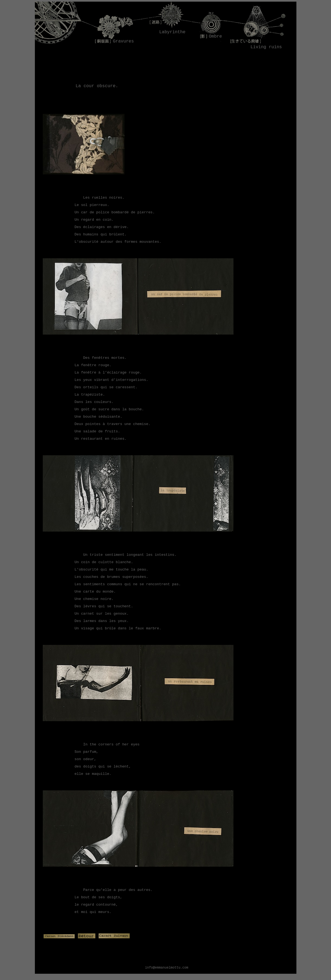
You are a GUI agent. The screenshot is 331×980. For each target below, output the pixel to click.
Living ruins (266, 47)
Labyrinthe (171, 32)
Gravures (124, 41)
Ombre (215, 37)
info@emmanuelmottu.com (167, 968)
